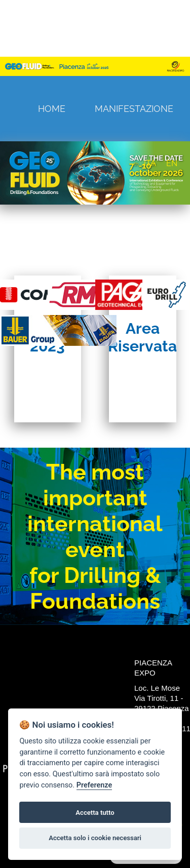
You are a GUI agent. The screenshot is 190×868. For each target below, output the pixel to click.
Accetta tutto (95, 813)
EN (172, 163)
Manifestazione (134, 109)
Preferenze (94, 785)
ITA (150, 163)
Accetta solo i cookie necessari (95, 838)
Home (52, 109)
